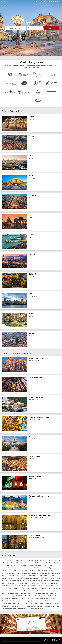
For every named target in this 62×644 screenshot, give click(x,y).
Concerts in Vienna (13, 576)
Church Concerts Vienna (14, 563)
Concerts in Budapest (47, 568)
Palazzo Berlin (19, 593)
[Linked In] (59, 641)
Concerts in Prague (25, 573)
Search (51, 28)
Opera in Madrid (13, 591)
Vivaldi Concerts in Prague (47, 606)
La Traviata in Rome (23, 583)
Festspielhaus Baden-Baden (40, 576)
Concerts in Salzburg (48, 573)
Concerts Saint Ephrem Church (49, 563)
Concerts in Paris (14, 573)
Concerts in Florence (13, 571)
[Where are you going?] (17, 28)
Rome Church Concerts (28, 596)
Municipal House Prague (37, 583)
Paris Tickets (50, 593)
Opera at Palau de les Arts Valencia (40, 586)
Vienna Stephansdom (14, 604)
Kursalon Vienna (54, 581)
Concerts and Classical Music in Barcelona (14, 565)
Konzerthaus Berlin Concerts (40, 581)
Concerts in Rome (36, 573)
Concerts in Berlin (20, 568)
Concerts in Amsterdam (33, 565)
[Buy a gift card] (31, 624)
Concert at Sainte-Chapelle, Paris (31, 563)
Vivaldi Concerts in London (16, 606)
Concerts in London (25, 571)
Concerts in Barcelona (8, 568)
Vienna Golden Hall (40, 601)
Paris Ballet (28, 593)
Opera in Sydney (42, 591)
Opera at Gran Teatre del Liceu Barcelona (18, 586)
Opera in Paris (23, 591)
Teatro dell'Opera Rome (39, 599)
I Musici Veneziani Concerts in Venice (32, 578)
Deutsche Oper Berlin (25, 576)
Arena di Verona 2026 (8, 560)
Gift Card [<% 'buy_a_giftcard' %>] (50, 2)
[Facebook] (45, 640)
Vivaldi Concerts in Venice (20, 609)
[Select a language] (22, 640)
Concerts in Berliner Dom (33, 568)
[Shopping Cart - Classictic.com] (59, 2)
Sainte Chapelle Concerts (42, 596)
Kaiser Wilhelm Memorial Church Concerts (20, 581)
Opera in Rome (32, 591)
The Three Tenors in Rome (15, 601)
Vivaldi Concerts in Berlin (42, 604)
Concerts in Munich (48, 571)
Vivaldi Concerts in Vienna (36, 609)
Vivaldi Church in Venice (28, 604)
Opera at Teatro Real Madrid (29, 588)
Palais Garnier (51, 591)
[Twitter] (56, 641)
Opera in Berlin (51, 588)
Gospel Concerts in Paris (14, 578)
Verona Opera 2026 (29, 601)
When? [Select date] (33, 27)
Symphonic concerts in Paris (23, 599)
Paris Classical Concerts (39, 593)
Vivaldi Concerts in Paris (32, 606)
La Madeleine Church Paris (9, 583)
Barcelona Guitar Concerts (22, 560)
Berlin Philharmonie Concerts (39, 560)
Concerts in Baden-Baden (48, 565)
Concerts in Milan (37, 571)
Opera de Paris (42, 588)
